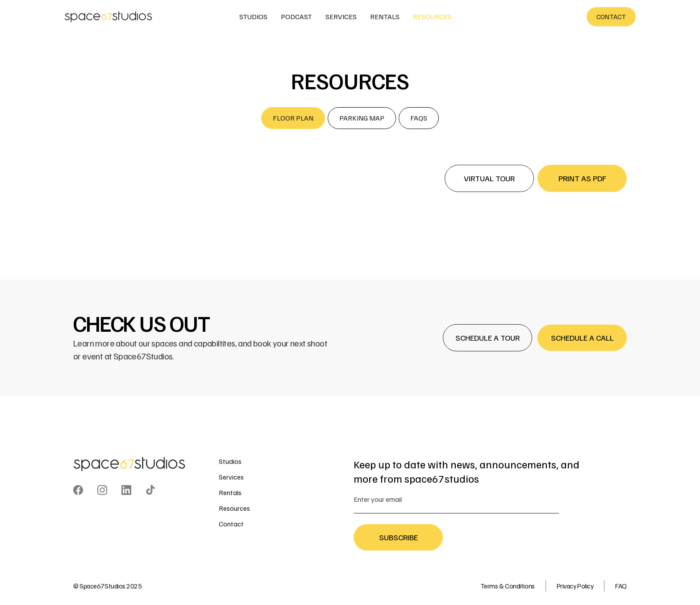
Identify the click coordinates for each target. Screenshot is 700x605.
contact (611, 17)
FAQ (621, 586)
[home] (109, 17)
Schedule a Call (582, 338)
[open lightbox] (350, 204)
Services (231, 477)
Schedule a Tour (487, 338)
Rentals (230, 492)
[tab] (293, 118)
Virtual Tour (489, 178)
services (341, 17)
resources (432, 17)
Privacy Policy (575, 586)
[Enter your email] (456, 499)
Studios (230, 461)
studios (253, 17)
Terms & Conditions (508, 586)
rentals (385, 17)
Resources (234, 508)
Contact (231, 524)
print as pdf (582, 178)
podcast (296, 17)
